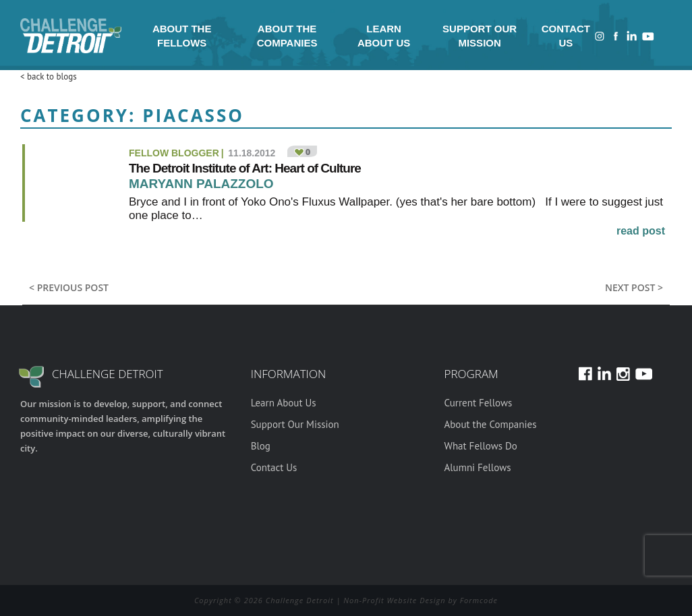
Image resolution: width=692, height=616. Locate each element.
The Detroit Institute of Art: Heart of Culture (245, 168)
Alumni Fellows (477, 467)
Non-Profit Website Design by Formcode (421, 600)
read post (641, 231)
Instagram (600, 36)
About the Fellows (182, 36)
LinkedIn (632, 36)
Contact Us (566, 36)
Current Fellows (478, 403)
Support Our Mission (480, 36)
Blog (261, 446)
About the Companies (287, 36)
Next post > (634, 287)
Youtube (648, 36)
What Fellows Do (480, 446)
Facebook (616, 36)
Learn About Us (384, 36)
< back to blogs (49, 76)
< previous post (69, 287)
